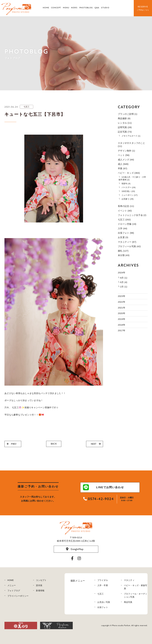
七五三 (101, 594)
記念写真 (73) (125, 132)
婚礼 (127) (123, 251)
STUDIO (105, 8)
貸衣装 (39, 585)
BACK (54, 444)
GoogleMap (75, 549)
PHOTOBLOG (86, 8)
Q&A (97, 8)
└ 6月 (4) (123, 282)
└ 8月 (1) (123, 278)
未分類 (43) (124, 255)
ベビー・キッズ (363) (129, 173)
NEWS (74, 8)
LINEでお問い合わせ (103, 487)
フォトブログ (14, 591)
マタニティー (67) (127, 242)
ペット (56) (124, 155)
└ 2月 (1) (123, 287)
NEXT (96, 444)
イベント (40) (125, 211)
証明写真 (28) (125, 127)
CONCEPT (56, 8)
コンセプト (41, 580)
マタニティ (129, 580)
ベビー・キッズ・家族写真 (136, 587)
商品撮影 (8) (124, 118)
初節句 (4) (126, 184)
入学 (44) (123, 228)
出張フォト (103, 607)
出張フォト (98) (126, 233)
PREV (12, 444)
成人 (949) (123, 164)
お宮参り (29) (128, 199)
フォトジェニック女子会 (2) (132, 215)
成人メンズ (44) (126, 160)
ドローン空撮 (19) (127, 224)
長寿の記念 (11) (126, 206)
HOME (46, 8)
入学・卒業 (103, 585)
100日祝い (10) (128, 191)
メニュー (12, 585)
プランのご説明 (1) (128, 114)
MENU (66, 8)
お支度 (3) (123, 237)
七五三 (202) (124, 220)
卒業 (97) (123, 168)
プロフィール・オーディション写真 (136, 595)
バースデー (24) (129, 187)
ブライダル (103, 580)
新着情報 (40, 591)
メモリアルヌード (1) (131, 136)
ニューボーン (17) (130, 195)
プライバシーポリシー (18, 596)
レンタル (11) (125, 123)
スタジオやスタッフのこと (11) (131, 145)
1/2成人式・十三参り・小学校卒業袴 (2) (132, 178)
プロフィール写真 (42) (129, 246)
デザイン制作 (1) (126, 151)
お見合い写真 (104, 602)
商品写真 (128, 602)
